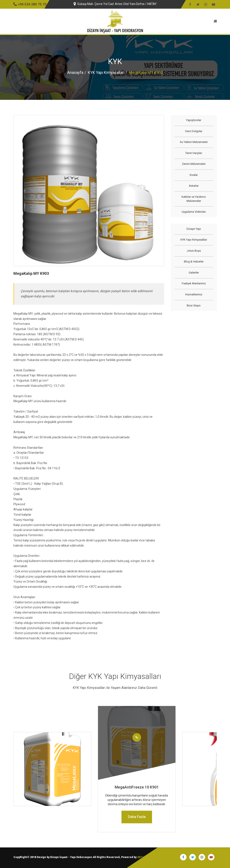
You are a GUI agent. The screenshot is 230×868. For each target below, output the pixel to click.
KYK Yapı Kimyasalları (106, 72)
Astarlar (194, 186)
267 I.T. (142, 857)
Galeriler (194, 273)
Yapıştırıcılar (194, 120)
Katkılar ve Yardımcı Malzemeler (194, 199)
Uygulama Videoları (194, 212)
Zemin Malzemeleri (194, 164)
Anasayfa (75, 72)
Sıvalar (194, 175)
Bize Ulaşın (194, 305)
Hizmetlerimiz (194, 294)
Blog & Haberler (194, 262)
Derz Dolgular (194, 131)
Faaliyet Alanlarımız (194, 283)
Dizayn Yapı (194, 229)
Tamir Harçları (194, 153)
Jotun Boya (194, 251)
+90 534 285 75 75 (30, 4)
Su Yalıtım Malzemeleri (194, 142)
